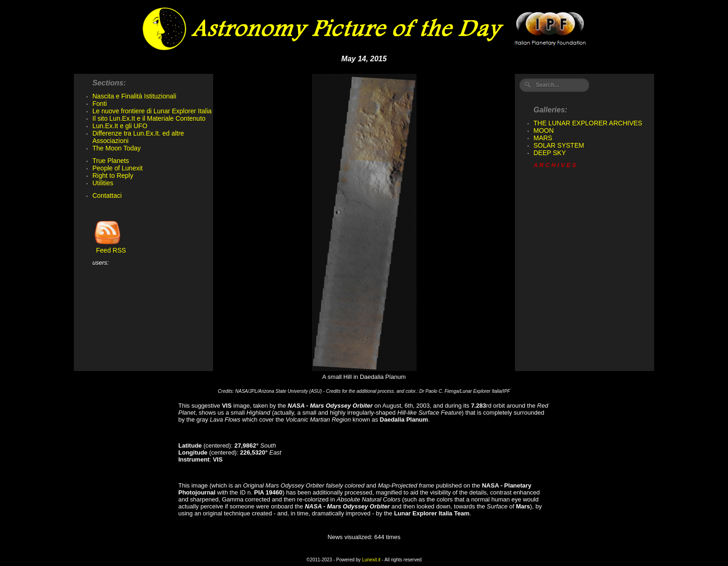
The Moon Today (117, 148)
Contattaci (107, 195)
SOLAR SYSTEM (559, 145)
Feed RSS (109, 247)
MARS (543, 138)
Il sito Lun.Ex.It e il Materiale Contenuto (149, 118)
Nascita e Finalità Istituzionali (134, 96)
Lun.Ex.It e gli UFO (120, 126)
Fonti (100, 104)
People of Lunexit (117, 168)
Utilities (103, 183)
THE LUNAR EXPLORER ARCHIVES (588, 123)
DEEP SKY (550, 153)
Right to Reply (113, 176)
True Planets (111, 161)
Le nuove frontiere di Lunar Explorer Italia (152, 111)
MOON (544, 130)
